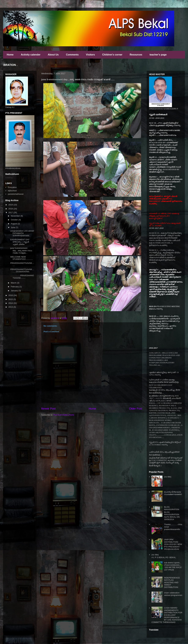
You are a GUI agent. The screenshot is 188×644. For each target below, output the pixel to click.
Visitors (90, 55)
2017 (11, 213)
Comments (72, 55)
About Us (53, 55)
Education (12, 187)
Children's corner (112, 55)
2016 (11, 295)
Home (10, 55)
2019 (11, 205)
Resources (136, 55)
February (15, 287)
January (15, 291)
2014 (11, 303)
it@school (12, 191)
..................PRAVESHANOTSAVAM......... (22, 277)
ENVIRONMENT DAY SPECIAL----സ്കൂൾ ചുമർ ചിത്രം (20, 242)
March (14, 283)
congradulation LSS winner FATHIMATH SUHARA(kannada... (22, 233)
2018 (11, 209)
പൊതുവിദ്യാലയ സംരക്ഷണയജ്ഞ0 (173, 493)
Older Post (136, 409)
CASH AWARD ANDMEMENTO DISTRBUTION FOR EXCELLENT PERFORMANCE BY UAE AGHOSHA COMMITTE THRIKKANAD (167, 615)
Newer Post (48, 409)
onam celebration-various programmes (173, 594)
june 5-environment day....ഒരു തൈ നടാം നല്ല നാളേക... (21, 250)
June (13, 227)
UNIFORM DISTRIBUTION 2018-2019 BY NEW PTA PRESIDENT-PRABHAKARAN (173, 544)
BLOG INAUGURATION (172, 508)
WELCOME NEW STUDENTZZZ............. (21, 258)
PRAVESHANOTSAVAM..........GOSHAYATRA (22, 271)
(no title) (168, 477)
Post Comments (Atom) (64, 415)
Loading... (10, 178)
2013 (11, 307)
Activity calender (31, 55)
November (16, 216)
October (15, 220)
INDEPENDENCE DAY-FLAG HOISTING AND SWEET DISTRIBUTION (172, 582)
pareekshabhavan (16, 194)
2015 (11, 299)
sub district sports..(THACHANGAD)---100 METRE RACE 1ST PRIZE (173, 566)
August (14, 224)
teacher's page (158, 55)
